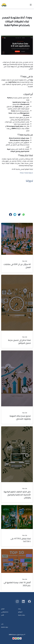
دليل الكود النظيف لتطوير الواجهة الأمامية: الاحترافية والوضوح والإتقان (17, 495)
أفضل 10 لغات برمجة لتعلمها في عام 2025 (17, 584)
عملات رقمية (22, 615)
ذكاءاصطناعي (5, 612)
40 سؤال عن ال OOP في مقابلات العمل (17, 266)
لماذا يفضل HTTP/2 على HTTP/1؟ (21, 540)
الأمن (2, 615)
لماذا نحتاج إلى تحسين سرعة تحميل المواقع (19, 342)
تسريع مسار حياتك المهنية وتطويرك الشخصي (20, 417)
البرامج (3, 609)
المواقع (20, 612)
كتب (2, 624)
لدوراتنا (29, 181)
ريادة (19, 609)
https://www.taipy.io (26, 173)
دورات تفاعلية (5, 627)
